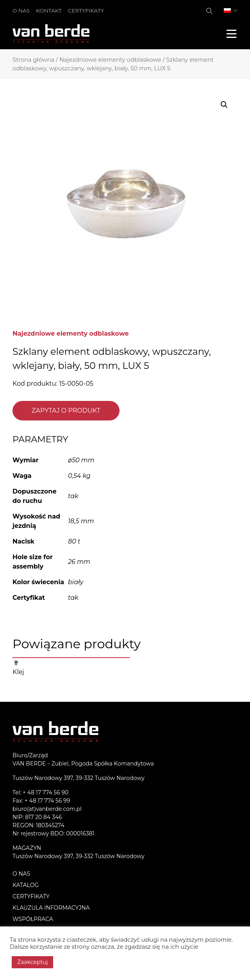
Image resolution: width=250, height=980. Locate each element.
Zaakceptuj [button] (32, 962)
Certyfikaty (86, 11)
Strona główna (33, 60)
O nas (21, 11)
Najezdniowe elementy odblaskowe (110, 60)
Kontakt (49, 11)
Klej (18, 672)
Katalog (26, 885)
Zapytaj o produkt (66, 410)
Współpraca (33, 919)
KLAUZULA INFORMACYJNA (51, 908)
